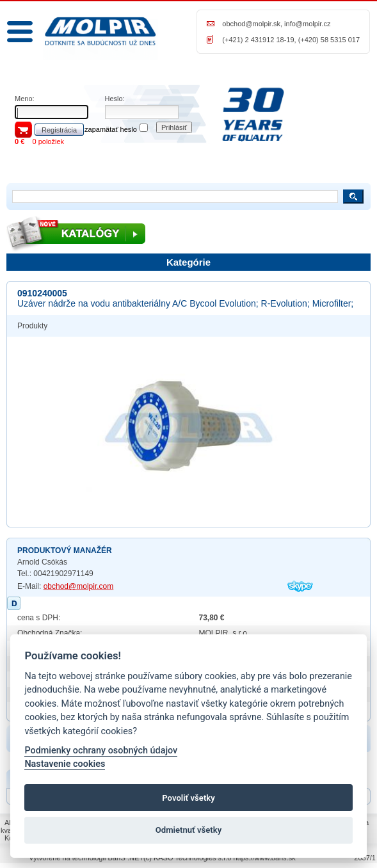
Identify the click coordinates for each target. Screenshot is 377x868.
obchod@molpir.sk (251, 24)
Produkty (32, 326)
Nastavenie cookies (65, 764)
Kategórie (188, 262)
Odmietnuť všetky (188, 830)
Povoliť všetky (188, 798)
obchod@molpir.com (79, 586)
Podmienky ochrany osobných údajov (101, 751)
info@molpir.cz (307, 24)
